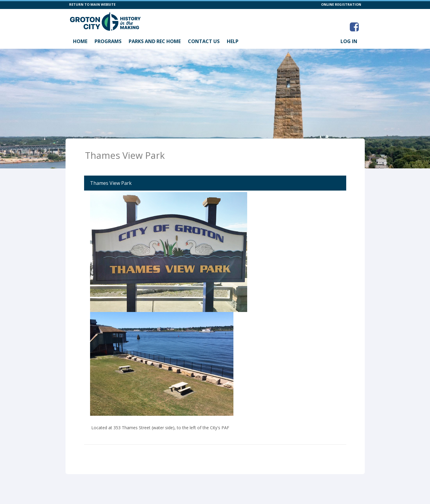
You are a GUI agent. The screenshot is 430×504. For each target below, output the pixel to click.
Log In (349, 41)
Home (80, 41)
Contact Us (204, 41)
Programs (108, 41)
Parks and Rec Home (155, 41)
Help (233, 41)
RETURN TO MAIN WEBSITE (92, 4)
